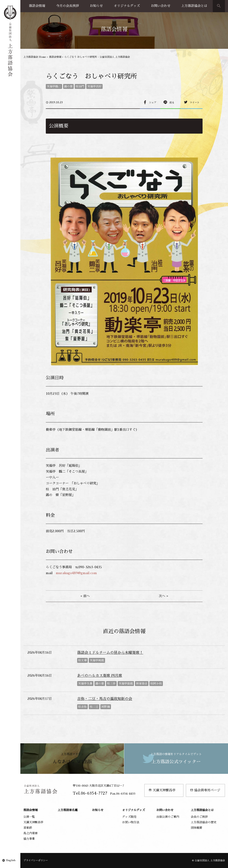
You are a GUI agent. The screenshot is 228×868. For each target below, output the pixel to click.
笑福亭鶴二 (54, 86)
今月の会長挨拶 (68, 6)
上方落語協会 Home (35, 57)
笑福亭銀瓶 (126, 684)
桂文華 (82, 660)
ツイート (195, 103)
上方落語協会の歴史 (204, 822)
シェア (153, 103)
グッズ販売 (129, 817)
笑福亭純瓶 (97, 660)
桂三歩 (111, 684)
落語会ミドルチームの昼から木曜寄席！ (110, 653)
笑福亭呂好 (94, 86)
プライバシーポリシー (36, 860)
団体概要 (196, 828)
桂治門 (80, 86)
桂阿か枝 (156, 684)
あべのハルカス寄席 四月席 (100, 676)
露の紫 (68, 86)
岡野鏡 (106, 707)
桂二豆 (94, 707)
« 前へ (85, 596)
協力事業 (29, 839)
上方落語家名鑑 (68, 810)
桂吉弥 (82, 707)
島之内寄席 (31, 833)
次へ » (163, 596)
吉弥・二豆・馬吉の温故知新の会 (105, 699)
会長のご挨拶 (199, 817)
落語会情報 (37, 6)
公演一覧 (29, 817)
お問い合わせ (161, 6)
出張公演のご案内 (168, 817)
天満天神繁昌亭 (162, 790)
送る (172, 103)
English (11, 860)
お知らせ (96, 6)
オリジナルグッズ (127, 6)
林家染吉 (142, 684)
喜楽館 (28, 828)
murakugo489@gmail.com (76, 573)
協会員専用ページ (205, 790)
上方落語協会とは (194, 6)
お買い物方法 (131, 822)
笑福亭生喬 (85, 684)
